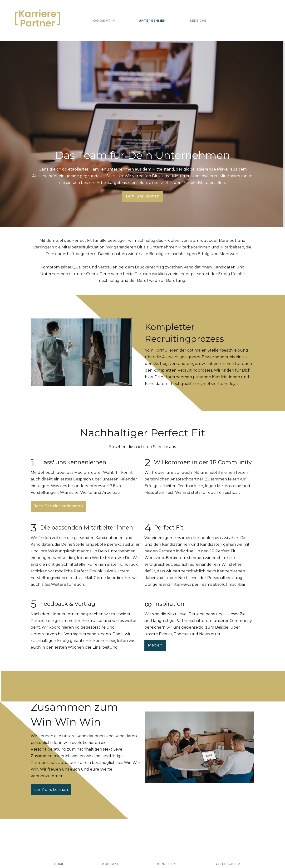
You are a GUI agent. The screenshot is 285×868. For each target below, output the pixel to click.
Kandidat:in (104, 21)
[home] (38, 21)
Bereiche (198, 21)
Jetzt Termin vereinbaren (59, 506)
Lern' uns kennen (143, 196)
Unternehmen (152, 21)
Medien (155, 645)
